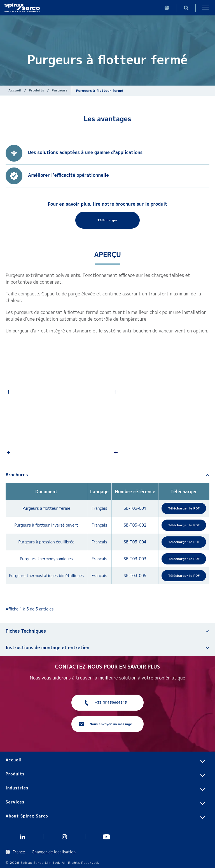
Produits (37, 90)
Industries (17, 788)
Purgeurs (60, 90)
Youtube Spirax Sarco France (106, 837)
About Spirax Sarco (27, 816)
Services (15, 802)
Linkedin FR (22, 837)
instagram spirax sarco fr (64, 837)
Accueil (15, 90)
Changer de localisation (54, 852)
